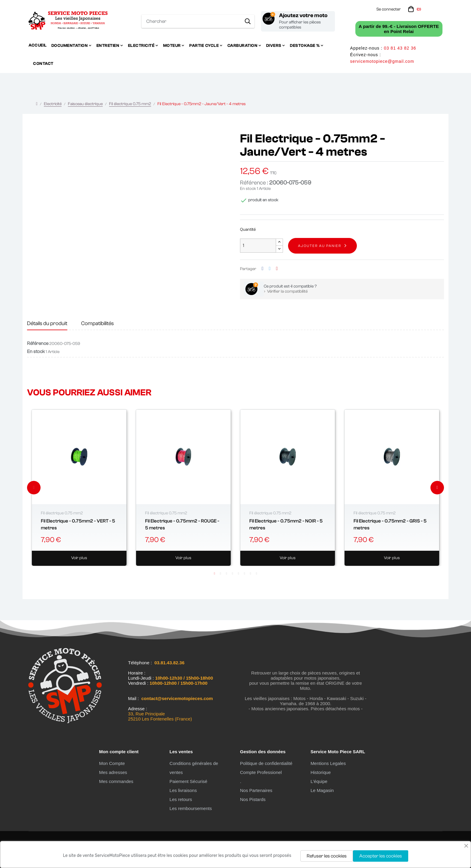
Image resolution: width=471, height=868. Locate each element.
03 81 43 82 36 (400, 48)
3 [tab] (226, 574)
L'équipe (319, 781)
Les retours (181, 799)
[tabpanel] (79, 488)
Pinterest (277, 269)
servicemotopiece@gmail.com (382, 61)
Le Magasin (322, 790)
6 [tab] (245, 574)
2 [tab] (220, 574)
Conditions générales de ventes (194, 768)
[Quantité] (258, 246)
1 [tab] (214, 574)
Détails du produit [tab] (47, 323)
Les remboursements (191, 808)
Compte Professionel (261, 772)
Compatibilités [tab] (97, 323)
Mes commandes (116, 781)
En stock (248, 189)
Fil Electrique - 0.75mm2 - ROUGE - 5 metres (182, 524)
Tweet (270, 269)
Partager (263, 269)
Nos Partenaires (256, 790)
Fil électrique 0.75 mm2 (62, 513)
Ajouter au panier (320, 246)
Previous (34, 487)
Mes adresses (113, 772)
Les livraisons (183, 790)
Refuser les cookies (327, 856)
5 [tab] (239, 574)
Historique (321, 772)
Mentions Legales (328, 763)
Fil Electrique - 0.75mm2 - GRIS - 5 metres (390, 524)
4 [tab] (232, 574)
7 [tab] (251, 574)
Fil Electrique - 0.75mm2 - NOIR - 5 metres (286, 524)
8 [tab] (257, 574)
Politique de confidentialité (266, 763)
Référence (38, 343)
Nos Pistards (253, 799)
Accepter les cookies (381, 856)
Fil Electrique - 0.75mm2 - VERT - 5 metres (78, 524)
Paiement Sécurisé (188, 781)
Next (437, 487)
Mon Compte (112, 763)
